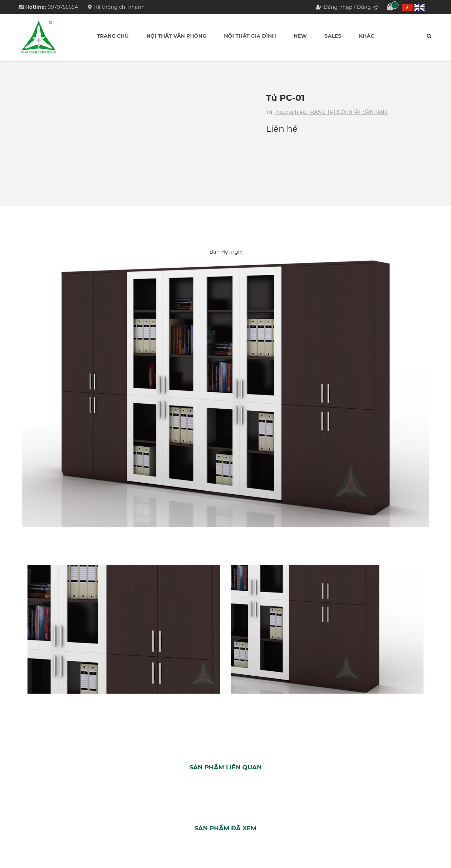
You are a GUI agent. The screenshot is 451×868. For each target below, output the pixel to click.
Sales (333, 36)
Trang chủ (113, 36)
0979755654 (63, 7)
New (301, 36)
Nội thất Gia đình (250, 36)
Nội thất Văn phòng (176, 36)
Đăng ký (367, 7)
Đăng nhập (338, 7)
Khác (367, 36)
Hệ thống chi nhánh (116, 7)
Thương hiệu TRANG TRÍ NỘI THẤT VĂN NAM (331, 112)
